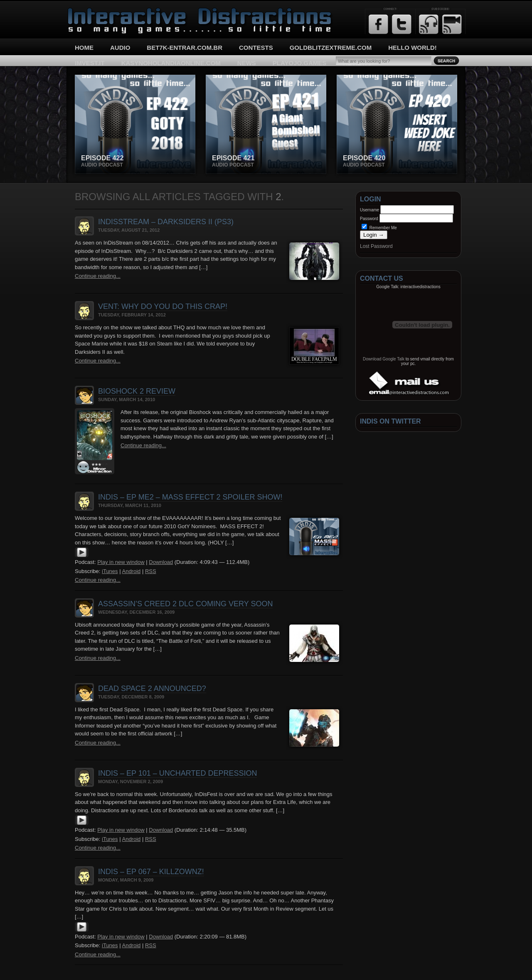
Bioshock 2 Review (137, 391)
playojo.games (299, 63)
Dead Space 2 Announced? (152, 688)
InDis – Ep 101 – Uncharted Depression (177, 773)
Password (369, 219)
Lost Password (376, 246)
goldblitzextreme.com (331, 48)
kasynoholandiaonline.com (171, 63)
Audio (120, 48)
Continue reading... (98, 276)
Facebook (378, 24)
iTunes (110, 571)
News (247, 63)
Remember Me (379, 228)
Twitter (402, 24)
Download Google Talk (384, 359)
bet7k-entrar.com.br (185, 48)
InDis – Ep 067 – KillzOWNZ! (151, 872)
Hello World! (413, 48)
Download (161, 562)
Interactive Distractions (98, 11)
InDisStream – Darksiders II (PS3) (166, 222)
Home (84, 48)
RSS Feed (429, 24)
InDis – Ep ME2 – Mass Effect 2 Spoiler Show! (190, 497)
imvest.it (90, 63)
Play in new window (121, 562)
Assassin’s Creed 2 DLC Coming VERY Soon (185, 604)
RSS (151, 571)
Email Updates (452, 24)
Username (369, 210)
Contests (256, 48)
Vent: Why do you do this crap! (163, 306)
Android (131, 571)
